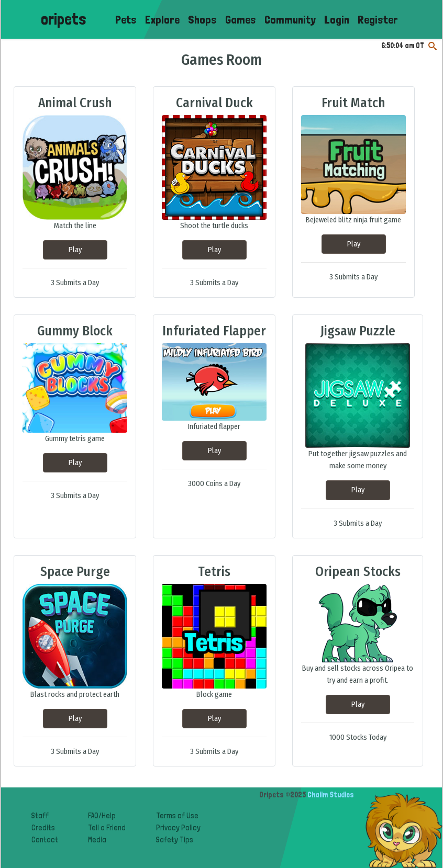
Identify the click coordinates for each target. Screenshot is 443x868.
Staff (40, 815)
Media (97, 839)
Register (378, 19)
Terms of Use (177, 815)
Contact (45, 839)
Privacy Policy (178, 827)
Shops (202, 19)
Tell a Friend (107, 827)
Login (337, 19)
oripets (64, 19)
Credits (43, 827)
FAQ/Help (102, 815)
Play (75, 250)
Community (290, 19)
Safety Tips (175, 839)
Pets (126, 19)
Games (241, 19)
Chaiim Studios (331, 794)
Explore (162, 19)
